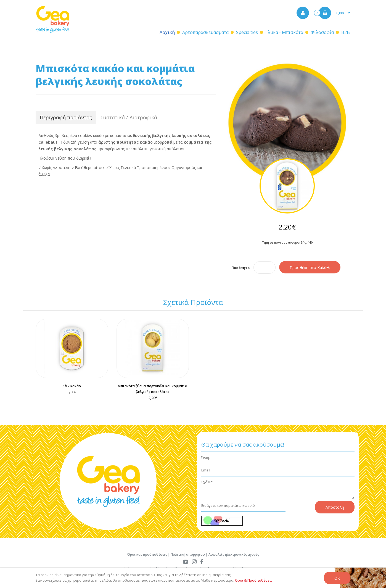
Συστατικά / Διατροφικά (129, 117)
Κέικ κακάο (72, 386)
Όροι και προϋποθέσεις (147, 554)
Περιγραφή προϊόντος (66, 117)
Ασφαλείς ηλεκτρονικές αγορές (234, 554)
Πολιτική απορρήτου (188, 554)
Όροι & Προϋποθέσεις (254, 580)
